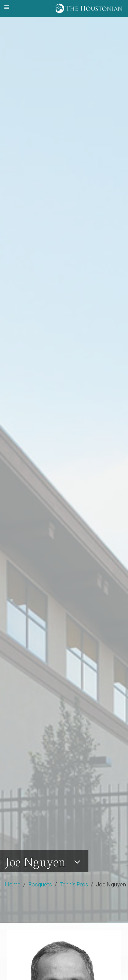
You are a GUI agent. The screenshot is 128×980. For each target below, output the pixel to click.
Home (13, 884)
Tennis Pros (74, 884)
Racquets (40, 884)
